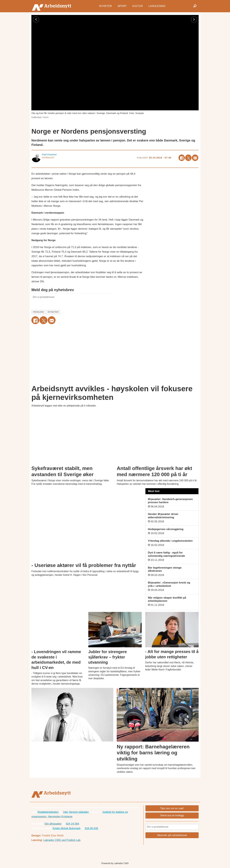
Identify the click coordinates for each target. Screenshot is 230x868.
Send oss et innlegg (172, 815)
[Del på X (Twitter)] (188, 158)
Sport (122, 6)
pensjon (38, 312)
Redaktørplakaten (48, 812)
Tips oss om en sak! (172, 808)
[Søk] (195, 6)
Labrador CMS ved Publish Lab (62, 840)
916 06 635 (91, 828)
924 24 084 (72, 824)
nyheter (53, 312)
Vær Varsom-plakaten (76, 812)
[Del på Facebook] (182, 158)
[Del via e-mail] (195, 158)
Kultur (138, 6)
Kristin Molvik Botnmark (67, 828)
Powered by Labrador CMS (115, 863)
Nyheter (106, 6)
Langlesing (157, 6)
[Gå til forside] (52, 6)
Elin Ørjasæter (53, 824)
